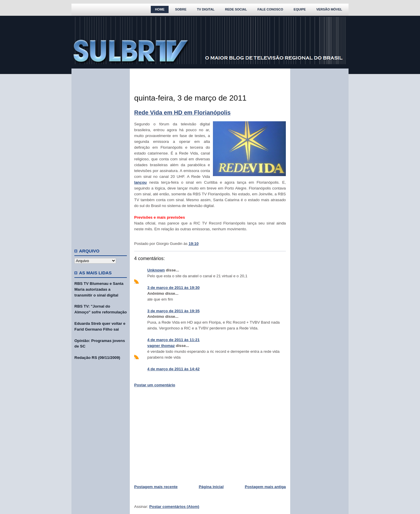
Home (160, 9)
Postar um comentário (155, 385)
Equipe (300, 9)
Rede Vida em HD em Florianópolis (182, 113)
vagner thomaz (161, 346)
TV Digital (206, 9)
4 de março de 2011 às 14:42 (173, 369)
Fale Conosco (270, 9)
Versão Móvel (329, 9)
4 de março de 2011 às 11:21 (173, 340)
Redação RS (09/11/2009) (97, 358)
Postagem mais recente (156, 487)
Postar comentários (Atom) (174, 507)
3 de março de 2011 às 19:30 (173, 288)
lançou (140, 182)
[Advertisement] (101, 156)
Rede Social (236, 9)
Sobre (181, 9)
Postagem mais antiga (265, 487)
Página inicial (211, 487)
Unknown (156, 270)
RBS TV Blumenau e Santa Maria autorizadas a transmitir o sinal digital (99, 289)
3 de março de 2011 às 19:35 (173, 311)
